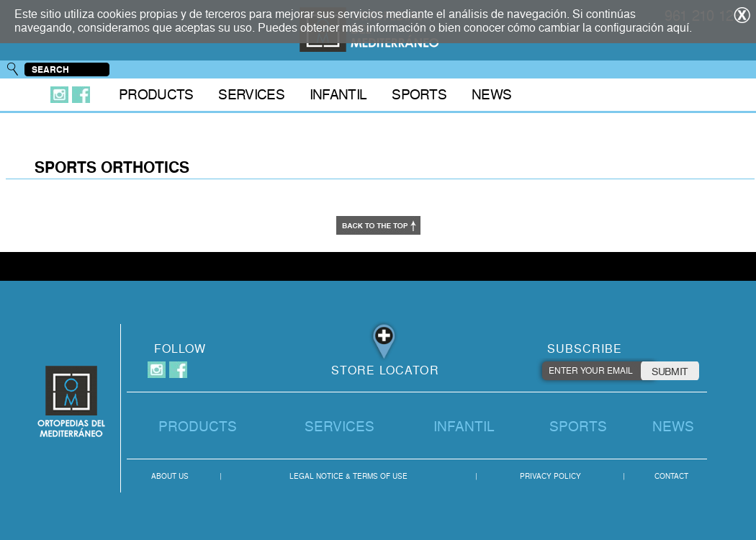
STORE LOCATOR (385, 370)
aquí (678, 28)
